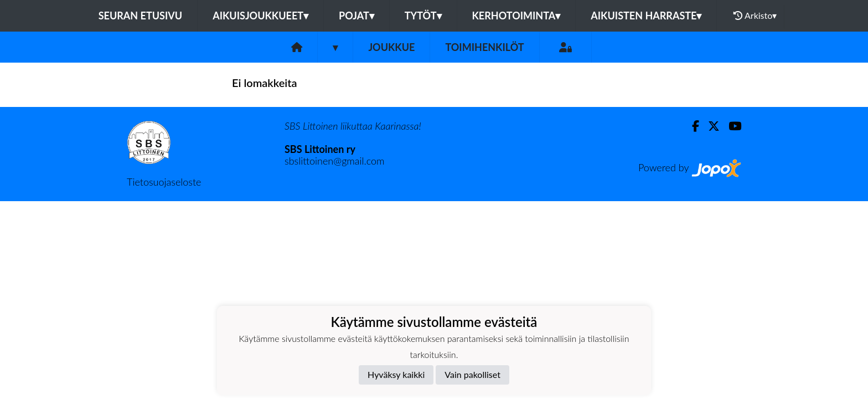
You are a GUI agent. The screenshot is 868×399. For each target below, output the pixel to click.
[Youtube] (730, 126)
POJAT (356, 16)
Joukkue (391, 47)
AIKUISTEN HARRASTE (646, 16)
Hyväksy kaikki (396, 374)
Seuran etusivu (141, 16)
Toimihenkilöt (484, 47)
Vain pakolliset (472, 374)
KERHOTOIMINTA (516, 16)
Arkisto (755, 16)
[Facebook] (691, 126)
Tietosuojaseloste (164, 182)
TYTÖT (423, 16)
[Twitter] (709, 126)
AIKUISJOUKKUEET (260, 16)
